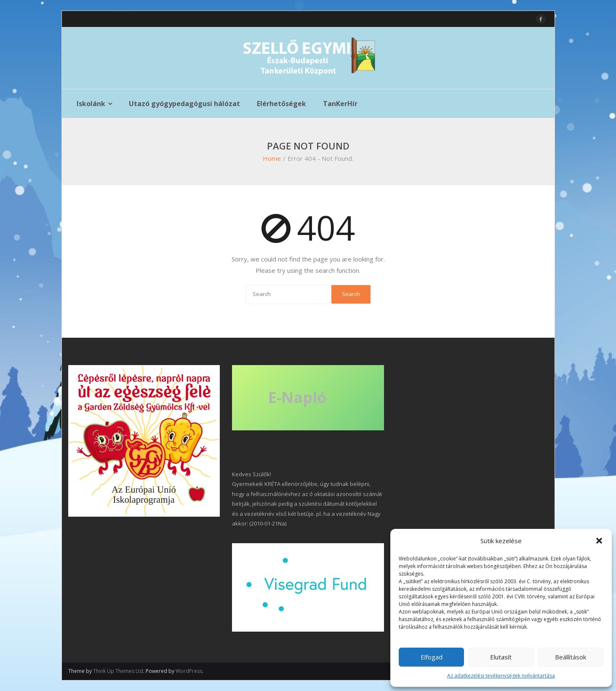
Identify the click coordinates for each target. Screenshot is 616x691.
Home (272, 158)
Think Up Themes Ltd (118, 671)
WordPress (189, 671)
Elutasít (501, 657)
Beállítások (571, 657)
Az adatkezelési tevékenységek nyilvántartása (501, 676)
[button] (599, 541)
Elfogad (432, 657)
